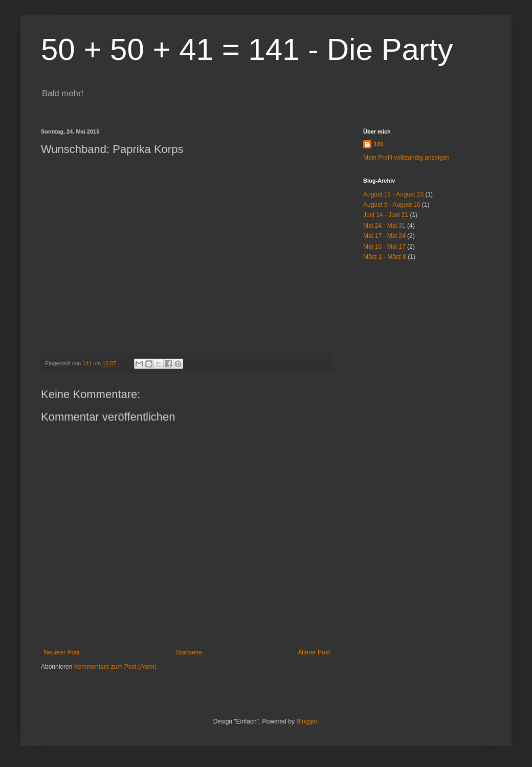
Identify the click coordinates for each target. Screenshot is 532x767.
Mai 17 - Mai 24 (384, 236)
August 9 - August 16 (392, 205)
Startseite (189, 652)
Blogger (307, 721)
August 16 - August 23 (393, 194)
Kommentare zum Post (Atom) (115, 667)
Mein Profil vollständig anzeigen (406, 158)
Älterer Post (314, 652)
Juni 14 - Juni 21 (386, 215)
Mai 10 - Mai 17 (384, 247)
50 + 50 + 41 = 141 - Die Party (247, 49)
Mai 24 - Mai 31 (384, 226)
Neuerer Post (62, 652)
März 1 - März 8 (385, 257)
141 (379, 144)
